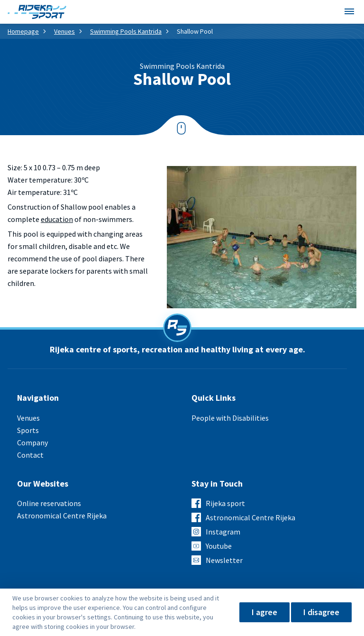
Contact (30, 455)
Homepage (23, 31)
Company (32, 442)
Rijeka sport (225, 503)
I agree (264, 612)
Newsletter (224, 560)
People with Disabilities (230, 418)
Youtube (219, 546)
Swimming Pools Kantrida (126, 31)
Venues (64, 31)
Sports (28, 430)
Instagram (223, 532)
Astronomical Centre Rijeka (62, 516)
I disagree (321, 612)
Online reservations (49, 503)
